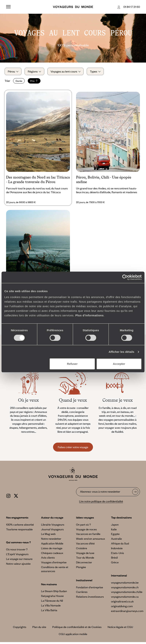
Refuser (72, 364)
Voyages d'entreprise (54, 564)
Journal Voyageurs (52, 531)
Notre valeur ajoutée (18, 565)
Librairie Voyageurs (53, 526)
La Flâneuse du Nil (52, 602)
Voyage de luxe (85, 555)
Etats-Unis (117, 555)
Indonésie (117, 550)
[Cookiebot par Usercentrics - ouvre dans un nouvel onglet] (125, 277)
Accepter (119, 364)
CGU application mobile (73, 636)
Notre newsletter (51, 541)
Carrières (82, 594)
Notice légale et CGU (120, 629)
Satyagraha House (52, 598)
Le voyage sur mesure (19, 561)
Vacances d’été (85, 545)
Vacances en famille (88, 536)
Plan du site (39, 629)
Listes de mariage (52, 550)
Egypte (115, 536)
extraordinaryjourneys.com (127, 613)
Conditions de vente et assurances (55, 571)
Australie (116, 541)
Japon (115, 526)
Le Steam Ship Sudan (54, 593)
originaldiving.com (122, 608)
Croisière (82, 550)
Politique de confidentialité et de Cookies (77, 629)
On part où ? (83, 526)
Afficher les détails (121, 352)
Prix (36, 82)
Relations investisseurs (90, 599)
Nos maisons (49, 586)
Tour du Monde (85, 560)
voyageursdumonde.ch (125, 589)
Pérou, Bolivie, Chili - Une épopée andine (104, 181)
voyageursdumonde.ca (125, 599)
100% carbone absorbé (20, 526)
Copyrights (20, 629)
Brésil (114, 560)
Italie (114, 531)
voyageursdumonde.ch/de (127, 594)
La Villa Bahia (49, 612)
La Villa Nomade (51, 607)
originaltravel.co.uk (122, 603)
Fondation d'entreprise (90, 589)
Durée (20, 82)
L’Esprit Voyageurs (17, 556)
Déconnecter (84, 564)
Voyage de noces (86, 531)
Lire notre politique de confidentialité (101, 503)
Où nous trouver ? (17, 551)
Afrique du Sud (120, 545)
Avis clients (48, 560)
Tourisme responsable (19, 531)
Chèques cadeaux (52, 555)
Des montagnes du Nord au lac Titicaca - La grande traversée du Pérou (38, 181)
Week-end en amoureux (90, 541)
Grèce (115, 564)
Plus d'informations (89, 315)
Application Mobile (52, 545)
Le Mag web (48, 536)
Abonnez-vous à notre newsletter (100, 494)
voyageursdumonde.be (125, 584)
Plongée (81, 569)
